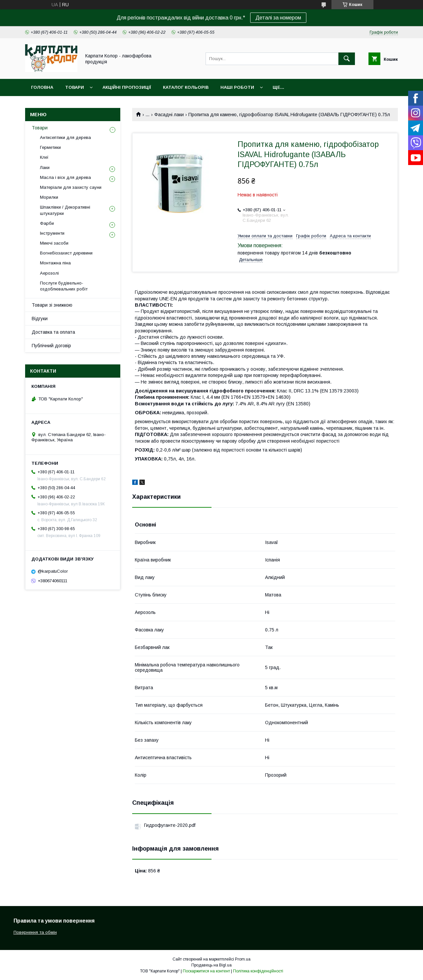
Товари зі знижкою (52, 305)
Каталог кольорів (186, 87)
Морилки (49, 197)
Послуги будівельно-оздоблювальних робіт (64, 286)
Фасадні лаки (169, 115)
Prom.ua (243, 959)
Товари (75, 87)
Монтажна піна (55, 263)
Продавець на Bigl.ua (211, 965)
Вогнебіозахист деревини (66, 253)
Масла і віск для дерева (65, 177)
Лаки (45, 168)
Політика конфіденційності (258, 971)
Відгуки (40, 319)
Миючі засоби (54, 243)
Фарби (47, 223)
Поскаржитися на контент (206, 971)
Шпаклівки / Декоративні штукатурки (65, 210)
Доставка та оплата (53, 332)
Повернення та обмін (35, 932)
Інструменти (52, 233)
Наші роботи (237, 87)
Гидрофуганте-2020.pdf (170, 825)
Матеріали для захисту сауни (71, 187)
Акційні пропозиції (127, 87)
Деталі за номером (278, 18)
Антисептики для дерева (65, 137)
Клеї (44, 157)
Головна (42, 87)
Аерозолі (49, 273)
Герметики (50, 147)
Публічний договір (51, 346)
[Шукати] (347, 59)
